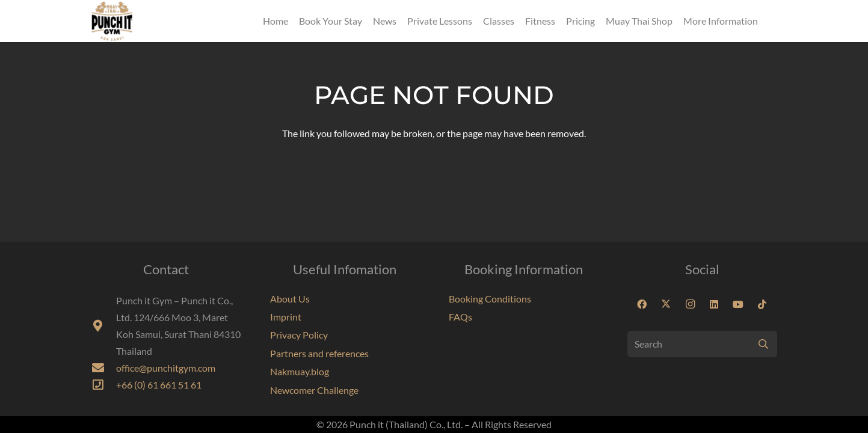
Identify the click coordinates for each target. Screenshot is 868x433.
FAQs (460, 317)
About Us (290, 299)
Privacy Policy (299, 335)
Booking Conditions (490, 299)
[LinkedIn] (714, 304)
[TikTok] (762, 304)
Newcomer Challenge (314, 390)
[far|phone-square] (104, 385)
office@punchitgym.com (166, 368)
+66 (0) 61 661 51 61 (159, 385)
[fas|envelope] (104, 368)
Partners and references (319, 353)
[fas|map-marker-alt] (104, 326)
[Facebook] (642, 304)
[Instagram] (690, 304)
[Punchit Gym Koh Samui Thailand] (112, 21)
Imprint (286, 317)
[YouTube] (738, 304)
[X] (666, 304)
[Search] (702, 344)
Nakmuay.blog (300, 371)
